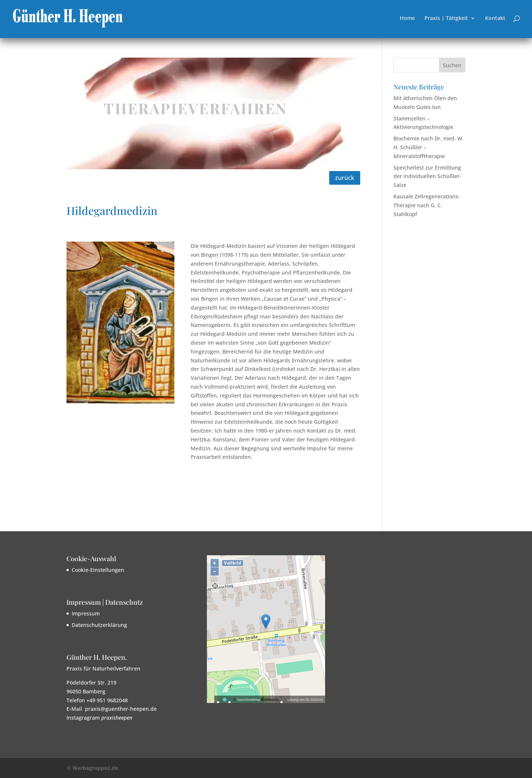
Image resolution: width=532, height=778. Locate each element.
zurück (345, 178)
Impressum (86, 613)
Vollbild (233, 563)
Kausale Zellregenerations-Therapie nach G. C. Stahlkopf (427, 205)
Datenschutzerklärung (99, 625)
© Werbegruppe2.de (92, 768)
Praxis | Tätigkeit (446, 18)
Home (407, 18)
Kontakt (495, 18)
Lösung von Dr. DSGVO (305, 700)
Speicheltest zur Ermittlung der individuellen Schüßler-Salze (427, 176)
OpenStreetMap (249, 700)
